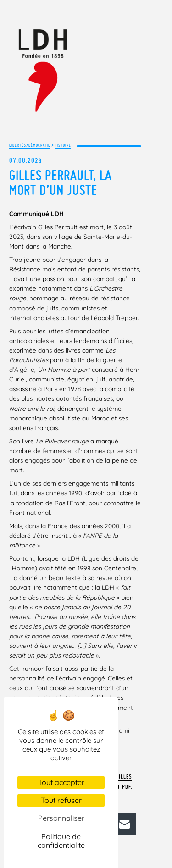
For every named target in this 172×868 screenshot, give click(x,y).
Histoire (63, 145)
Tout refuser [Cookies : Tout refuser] (61, 800)
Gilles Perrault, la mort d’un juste (61, 182)
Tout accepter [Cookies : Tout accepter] (61, 782)
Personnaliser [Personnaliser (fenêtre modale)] (61, 818)
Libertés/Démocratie (30, 145)
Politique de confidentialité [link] (61, 841)
